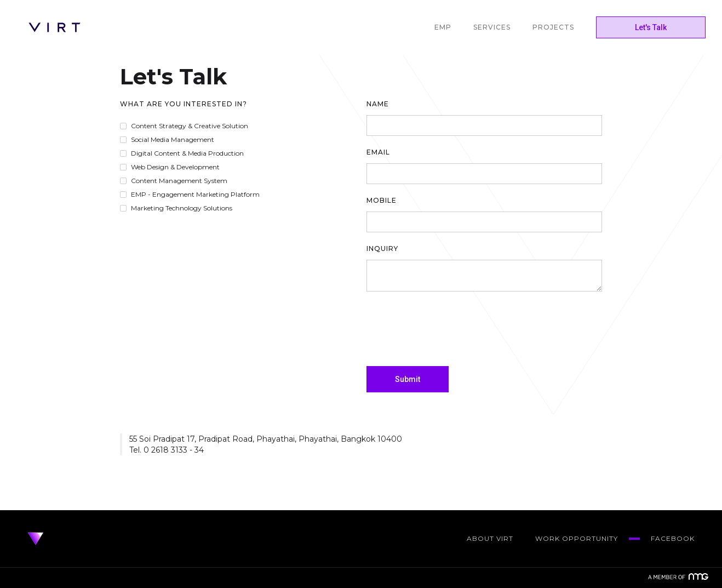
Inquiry (382, 249)
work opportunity (577, 538)
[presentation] (450, 329)
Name (378, 104)
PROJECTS (553, 27)
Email (378, 152)
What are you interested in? (184, 104)
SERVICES (492, 27)
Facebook (673, 538)
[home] (55, 27)
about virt (490, 538)
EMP (443, 27)
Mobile (382, 200)
